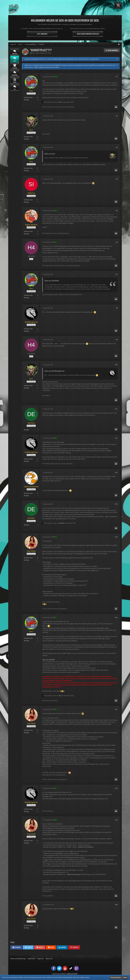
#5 (117, 211)
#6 (117, 242)
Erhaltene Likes (28, 97)
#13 (116, 472)
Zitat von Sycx (50, 154)
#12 (116, 438)
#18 (116, 788)
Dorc (34, 53)
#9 (117, 340)
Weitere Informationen (116, 977)
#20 (116, 905)
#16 (116, 617)
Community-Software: (65, 974)
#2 (117, 116)
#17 (116, 709)
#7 (117, 274)
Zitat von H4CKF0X (52, 281)
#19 (116, 820)
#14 (116, 504)
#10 (116, 365)
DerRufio (62, 523)
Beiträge (27, 100)
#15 (116, 537)
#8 (117, 308)
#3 (117, 147)
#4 (117, 179)
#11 (116, 409)
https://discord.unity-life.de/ (63, 59)
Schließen (125, 977)
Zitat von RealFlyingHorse (54, 371)
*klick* (36, 67)
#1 (117, 77)
